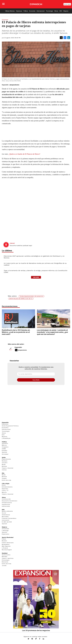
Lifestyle (5, 548)
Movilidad (5, 517)
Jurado (4, 566)
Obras (56, 11)
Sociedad (5, 454)
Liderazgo (5, 531)
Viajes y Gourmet (8, 468)
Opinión (4, 452)
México (4, 445)
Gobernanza (6, 515)
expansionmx (30, 639)
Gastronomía (6, 555)
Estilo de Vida (7, 564)
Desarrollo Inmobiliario (10, 501)
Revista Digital (67, 4)
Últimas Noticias (10, 11)
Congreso (5, 447)
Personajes (6, 560)
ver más (36, 277)
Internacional (40, 11)
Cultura (4, 470)
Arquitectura (6, 504)
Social (4, 513)
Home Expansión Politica (10, 426)
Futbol (4, 539)
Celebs (4, 478)
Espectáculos (6, 459)
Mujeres (66, 11)
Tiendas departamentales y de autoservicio (31, 296)
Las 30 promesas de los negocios (36, 630)
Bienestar (5, 562)
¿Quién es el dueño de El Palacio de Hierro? (24, 154)
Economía (32, 11)
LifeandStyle (6, 438)
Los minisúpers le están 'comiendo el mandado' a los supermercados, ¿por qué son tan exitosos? (52, 332)
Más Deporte (6, 546)
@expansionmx (14, 85)
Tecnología (49, 11)
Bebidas (5, 557)
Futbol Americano (8, 543)
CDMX (4, 449)
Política (26, 11)
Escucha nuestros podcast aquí (21, 246)
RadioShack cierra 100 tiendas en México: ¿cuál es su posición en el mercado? (16, 332)
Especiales (6, 534)
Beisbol (4, 541)
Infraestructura (7, 503)
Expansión (18, 347)
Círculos (5, 463)
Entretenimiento (7, 487)
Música (4, 492)
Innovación (6, 520)
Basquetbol (6, 544)
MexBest (5, 553)
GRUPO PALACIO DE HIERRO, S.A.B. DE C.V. (21, 299)
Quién (4, 457)
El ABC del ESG (7, 522)
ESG (61, 11)
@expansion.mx (36, 639)
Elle (3, 473)
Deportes (5, 489)
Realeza (5, 461)
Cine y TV (5, 490)
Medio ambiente (7, 511)
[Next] (68, 318)
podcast (12, 243)
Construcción (6, 499)
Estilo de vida (7, 480)
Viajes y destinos (8, 558)
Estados (5, 451)
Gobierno (5, 443)
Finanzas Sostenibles (9, 518)
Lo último (7, 251)
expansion (45, 639)
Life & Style (6, 484)
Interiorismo (6, 506)
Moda (4, 464)
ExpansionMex (41, 639)
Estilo (4, 485)
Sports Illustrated (8, 537)
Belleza (4, 466)
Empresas (19, 11)
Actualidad (5, 529)
